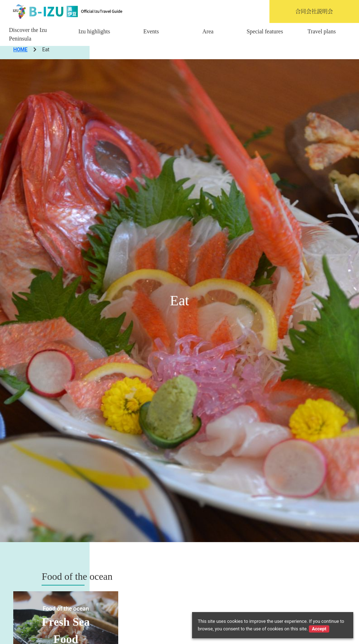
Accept (319, 629)
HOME (20, 50)
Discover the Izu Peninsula (28, 34)
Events (151, 31)
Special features (265, 31)
